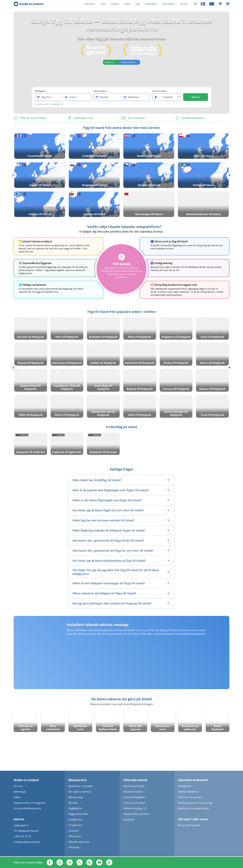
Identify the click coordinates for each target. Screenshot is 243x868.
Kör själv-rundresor (80, 792)
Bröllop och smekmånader (194, 808)
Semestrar (90, 4)
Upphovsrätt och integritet (29, 803)
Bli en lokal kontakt (189, 825)
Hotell (127, 4)
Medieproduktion (188, 792)
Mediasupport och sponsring (195, 803)
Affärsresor (75, 836)
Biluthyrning (76, 797)
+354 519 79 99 (22, 836)
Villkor (17, 797)
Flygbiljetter (75, 808)
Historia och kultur (134, 803)
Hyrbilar (115, 4)
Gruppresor (75, 825)
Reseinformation (133, 792)
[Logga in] (228, 4)
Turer (103, 4)
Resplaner (129, 820)
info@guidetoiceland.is (27, 842)
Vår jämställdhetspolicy (27, 808)
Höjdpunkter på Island (136, 814)
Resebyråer (185, 786)
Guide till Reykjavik (134, 797)
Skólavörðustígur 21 (135, 808)
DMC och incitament (190, 797)
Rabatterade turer (79, 842)
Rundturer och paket (81, 786)
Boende (73, 803)
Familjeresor (76, 820)
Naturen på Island (134, 786)
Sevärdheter (168, 4)
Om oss (184, 4)
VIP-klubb (74, 847)
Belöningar (20, 792)
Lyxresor (74, 831)
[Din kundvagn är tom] (220, 4)
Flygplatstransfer (78, 814)
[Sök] (195, 4)
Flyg (138, 4)
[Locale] (203, 4)
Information (151, 4)
